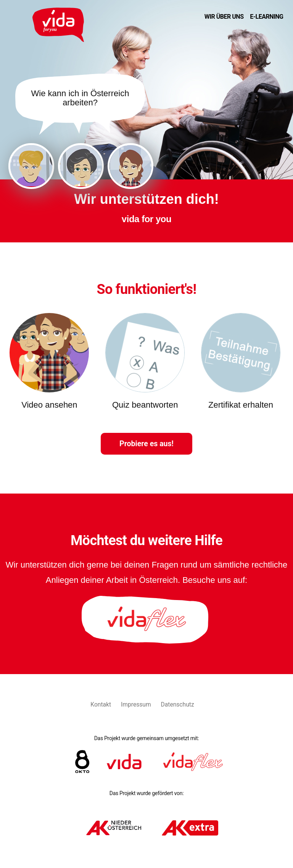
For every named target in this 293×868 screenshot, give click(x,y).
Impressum (136, 704)
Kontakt (101, 704)
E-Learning (266, 17)
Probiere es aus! (146, 444)
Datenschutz (178, 704)
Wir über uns (224, 17)
